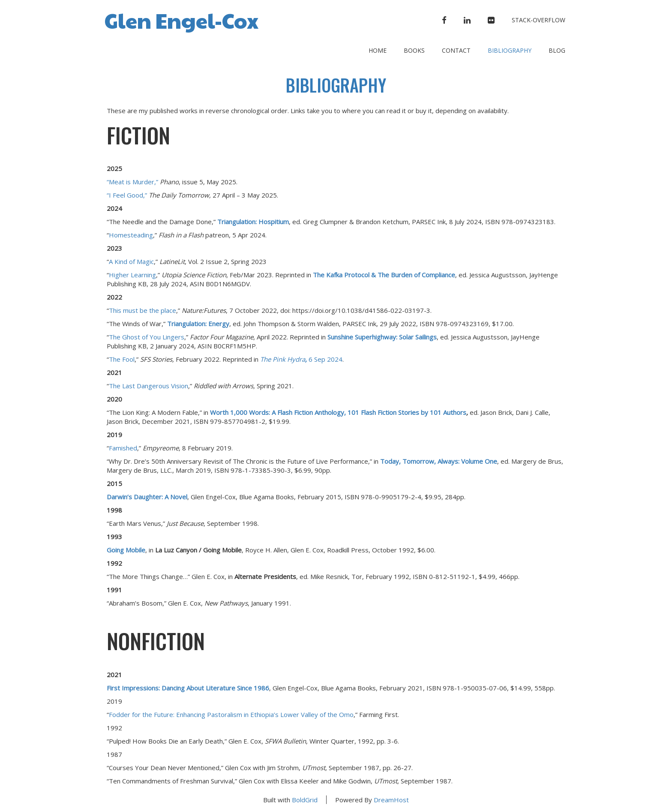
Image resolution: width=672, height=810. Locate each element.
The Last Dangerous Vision (148, 386)
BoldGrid (305, 800)
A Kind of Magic (131, 261)
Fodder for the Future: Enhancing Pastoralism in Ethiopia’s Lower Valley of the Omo (231, 714)
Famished (123, 448)
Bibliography (510, 50)
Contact (456, 50)
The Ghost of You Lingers (147, 337)
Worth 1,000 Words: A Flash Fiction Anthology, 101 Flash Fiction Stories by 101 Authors (338, 412)
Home (378, 50)
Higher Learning (132, 275)
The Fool (122, 359)
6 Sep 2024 (301, 359)
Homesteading (131, 235)
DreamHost (391, 800)
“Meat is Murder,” (132, 182)
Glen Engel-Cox (181, 20)
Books (414, 50)
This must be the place (142, 310)
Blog (557, 50)
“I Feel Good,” (127, 195)
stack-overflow (538, 20)
